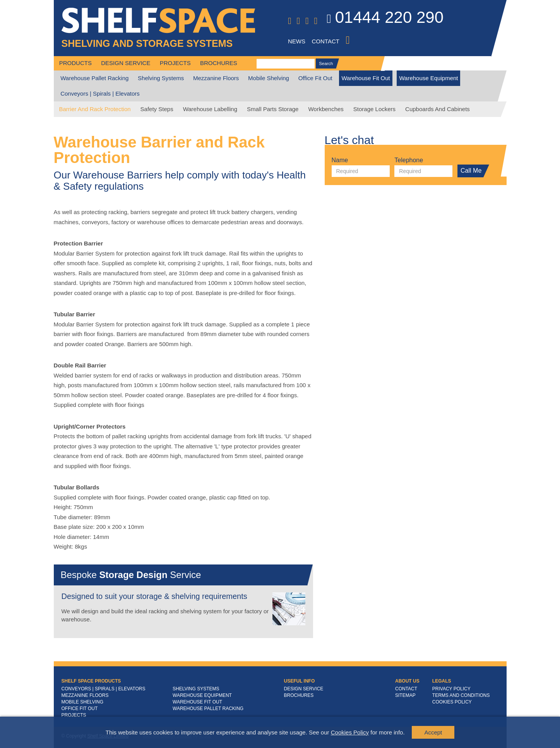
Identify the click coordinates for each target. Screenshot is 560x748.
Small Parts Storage (273, 109)
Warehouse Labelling (210, 109)
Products (75, 63)
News (297, 41)
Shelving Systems (161, 78)
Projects (175, 63)
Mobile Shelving (269, 78)
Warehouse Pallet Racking (94, 78)
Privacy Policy (451, 689)
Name (340, 160)
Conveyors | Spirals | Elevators (100, 93)
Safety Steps (157, 109)
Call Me (473, 171)
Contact (326, 41)
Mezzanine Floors (216, 78)
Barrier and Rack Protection (95, 109)
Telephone (409, 160)
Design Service (126, 63)
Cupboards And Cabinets (438, 109)
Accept (433, 732)
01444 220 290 (385, 19)
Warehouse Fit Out (366, 78)
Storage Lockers (374, 109)
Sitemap (405, 695)
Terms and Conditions (461, 695)
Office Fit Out (315, 78)
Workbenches (326, 109)
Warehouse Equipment (428, 78)
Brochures (219, 63)
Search (327, 63)
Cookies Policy (350, 732)
